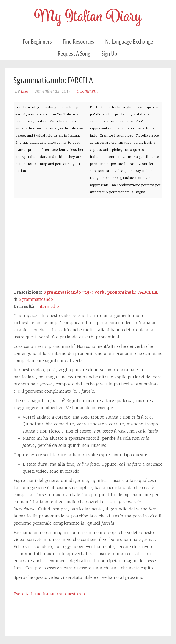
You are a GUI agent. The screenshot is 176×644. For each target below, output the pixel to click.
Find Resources (78, 42)
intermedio (48, 306)
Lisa (25, 91)
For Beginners (37, 42)
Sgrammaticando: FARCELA (53, 80)
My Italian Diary (88, 18)
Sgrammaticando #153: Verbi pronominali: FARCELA (101, 292)
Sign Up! (110, 54)
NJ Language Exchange (129, 42)
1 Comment (87, 91)
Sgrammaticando (36, 299)
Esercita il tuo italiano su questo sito (50, 594)
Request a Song (74, 54)
